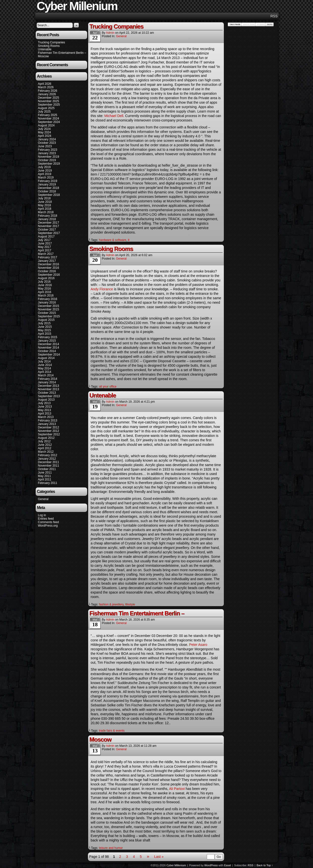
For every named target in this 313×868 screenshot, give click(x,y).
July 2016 (44, 282)
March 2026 (46, 87)
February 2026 (48, 91)
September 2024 (49, 122)
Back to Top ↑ (265, 865)
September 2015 (49, 316)
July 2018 (44, 198)
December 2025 (48, 98)
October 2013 (47, 393)
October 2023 (47, 143)
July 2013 (44, 403)
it (129, 240)
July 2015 (44, 323)
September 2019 (49, 164)
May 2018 (44, 205)
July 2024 (44, 129)
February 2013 (48, 420)
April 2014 (45, 372)
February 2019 (48, 181)
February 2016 (48, 299)
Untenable (45, 49)
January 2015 (47, 341)
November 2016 (48, 268)
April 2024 (45, 136)
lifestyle (130, 604)
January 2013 (47, 424)
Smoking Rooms (49, 46)
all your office (108, 387)
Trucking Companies (52, 42)
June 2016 (45, 285)
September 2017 (49, 233)
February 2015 (48, 337)
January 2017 (47, 261)
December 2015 (48, 306)
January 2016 (47, 302)
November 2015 (48, 309)
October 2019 (47, 160)
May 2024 (44, 132)
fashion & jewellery (111, 604)
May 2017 (44, 247)
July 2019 (44, 167)
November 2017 (48, 226)
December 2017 (48, 223)
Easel (228, 865)
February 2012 (48, 455)
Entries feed (46, 519)
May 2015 (44, 330)
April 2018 (45, 209)
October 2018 (47, 191)
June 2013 (45, 407)
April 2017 (45, 250)
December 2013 (48, 386)
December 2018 (48, 188)
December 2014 (48, 344)
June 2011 (45, 473)
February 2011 (48, 483)
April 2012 (45, 448)
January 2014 (47, 382)
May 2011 (44, 476)
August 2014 (46, 358)
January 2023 (47, 153)
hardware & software (113, 240)
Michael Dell (114, 116)
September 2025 (49, 105)
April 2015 (45, 334)
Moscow (43, 56)
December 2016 (48, 264)
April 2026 (45, 84)
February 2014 (48, 379)
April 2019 (45, 174)
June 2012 (45, 445)
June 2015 (45, 327)
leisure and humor (111, 848)
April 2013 (45, 414)
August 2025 (46, 108)
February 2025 (48, 115)
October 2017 (47, 230)
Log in (42, 515)
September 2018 (49, 195)
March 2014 (46, 375)
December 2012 (48, 427)
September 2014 (49, 355)
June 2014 (45, 365)
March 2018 (46, 212)
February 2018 (48, 216)
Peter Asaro (198, 645)
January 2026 (47, 94)
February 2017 (48, 257)
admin (110, 33)
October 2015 (47, 313)
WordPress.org (48, 526)
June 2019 (45, 171)
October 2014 (47, 351)
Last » (159, 857)
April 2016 (45, 292)
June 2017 (45, 243)
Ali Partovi (177, 789)
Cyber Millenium (176, 865)
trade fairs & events (112, 731)
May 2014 (44, 368)
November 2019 (48, 157)
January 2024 (47, 139)
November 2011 (48, 466)
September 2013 (49, 396)
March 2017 (46, 254)
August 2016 (46, 278)
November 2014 (48, 348)
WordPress (211, 865)
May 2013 (44, 410)
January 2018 (47, 219)
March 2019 (46, 178)
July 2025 (44, 112)
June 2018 (45, 202)
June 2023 (45, 146)
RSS (274, 16)
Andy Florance (102, 289)
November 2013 (48, 389)
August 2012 (46, 438)
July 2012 (44, 441)
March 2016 (46, 296)
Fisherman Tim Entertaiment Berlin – (62, 53)
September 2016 (49, 275)
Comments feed (48, 522)
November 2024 (48, 119)
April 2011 (45, 479)
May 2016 (44, 289)
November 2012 (48, 431)
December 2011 (48, 462)
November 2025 (48, 101)
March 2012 (46, 452)
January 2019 (47, 184)
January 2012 (47, 459)
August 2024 (46, 125)
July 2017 (44, 240)
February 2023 (48, 150)
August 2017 (46, 237)
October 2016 (47, 271)
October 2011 (47, 469)
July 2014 (44, 361)
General (43, 499)
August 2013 (46, 400)
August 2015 (46, 320)
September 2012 (49, 434)
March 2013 (46, 417)
